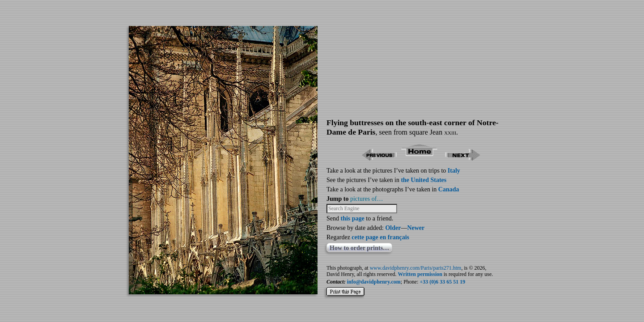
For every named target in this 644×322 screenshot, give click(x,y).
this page (353, 218)
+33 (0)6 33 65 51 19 (443, 282)
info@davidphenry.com (374, 282)
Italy (454, 171)
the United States (424, 180)
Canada (449, 189)
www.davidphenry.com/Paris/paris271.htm (416, 268)
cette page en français (380, 237)
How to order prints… (359, 248)
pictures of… (366, 199)
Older (393, 228)
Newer (416, 228)
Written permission (420, 274)
